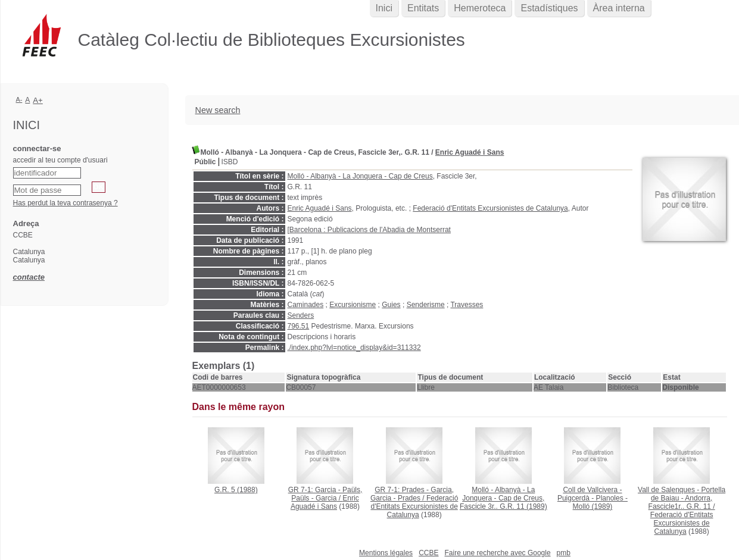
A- (19, 99)
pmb (564, 553)
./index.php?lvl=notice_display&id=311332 (354, 348)
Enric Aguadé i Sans (470, 152)
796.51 (299, 326)
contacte (29, 277)
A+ (38, 100)
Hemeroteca (480, 8)
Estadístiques (549, 8)
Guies (391, 305)
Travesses (467, 305)
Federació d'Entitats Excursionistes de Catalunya (490, 208)
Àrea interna (619, 8)
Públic (205, 162)
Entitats (423, 8)
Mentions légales (386, 553)
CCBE (428, 553)
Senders (301, 315)
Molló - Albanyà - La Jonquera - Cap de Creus (360, 176)
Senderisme (426, 305)
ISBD (230, 162)
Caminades (306, 305)
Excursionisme (353, 305)
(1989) (503, 498)
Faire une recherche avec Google (497, 553)
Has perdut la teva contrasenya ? (66, 203)
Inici (384, 8)
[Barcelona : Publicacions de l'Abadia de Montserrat (369, 230)
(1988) (236, 490)
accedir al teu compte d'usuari (60, 160)
